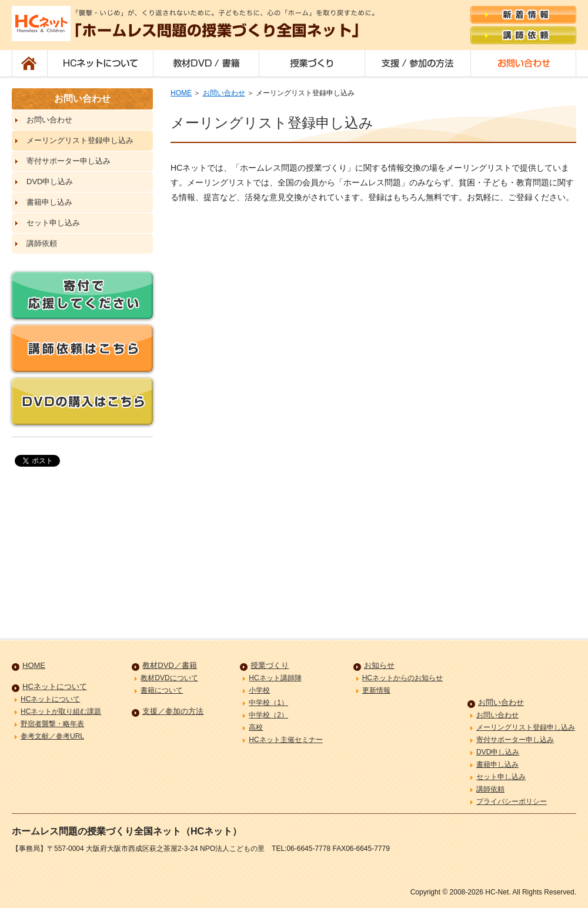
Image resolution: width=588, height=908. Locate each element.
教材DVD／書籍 (206, 63)
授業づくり (312, 63)
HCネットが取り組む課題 (61, 711)
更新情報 (376, 690)
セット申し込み (53, 223)
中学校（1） (268, 703)
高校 (256, 727)
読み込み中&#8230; (373, 405)
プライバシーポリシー (512, 801)
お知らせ (379, 665)
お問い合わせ (523, 63)
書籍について (162, 690)
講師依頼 (42, 243)
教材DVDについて (169, 678)
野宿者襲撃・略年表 (52, 724)
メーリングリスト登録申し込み (80, 140)
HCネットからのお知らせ (402, 678)
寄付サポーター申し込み (69, 161)
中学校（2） (268, 715)
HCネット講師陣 (275, 678)
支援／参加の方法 (417, 63)
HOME (29, 63)
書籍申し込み (49, 202)
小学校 (259, 690)
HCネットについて (100, 63)
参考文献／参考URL (52, 736)
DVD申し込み (50, 182)
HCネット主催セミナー (285, 740)
